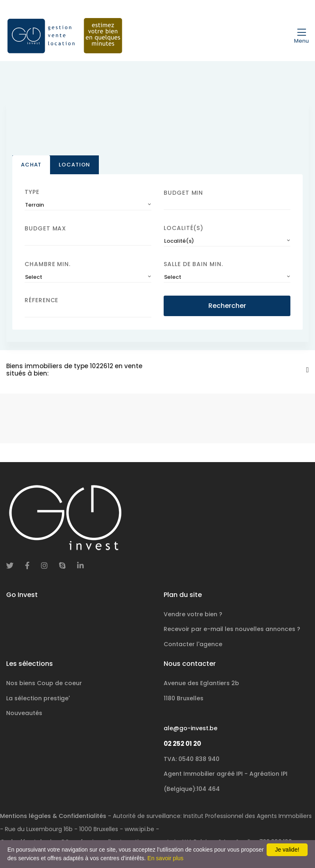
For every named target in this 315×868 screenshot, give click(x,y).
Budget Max (45, 228)
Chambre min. (48, 264)
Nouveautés (24, 713)
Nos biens (44, 683)
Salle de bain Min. (193, 264)
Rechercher (227, 306)
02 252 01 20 (182, 744)
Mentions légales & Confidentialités (53, 816)
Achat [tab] (31, 165)
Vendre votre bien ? (193, 614)
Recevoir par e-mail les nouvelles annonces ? (232, 629)
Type (32, 192)
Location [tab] (74, 165)
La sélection (38, 698)
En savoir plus (165, 858)
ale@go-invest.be (191, 728)
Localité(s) (184, 228)
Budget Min (183, 193)
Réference (41, 300)
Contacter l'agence (193, 644)
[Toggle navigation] (301, 36)
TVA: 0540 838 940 (192, 759)
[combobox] (88, 205)
